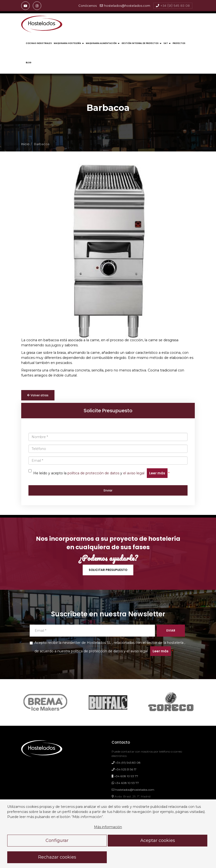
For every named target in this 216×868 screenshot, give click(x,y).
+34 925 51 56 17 (124, 769)
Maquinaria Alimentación (103, 43)
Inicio (25, 144)
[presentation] (24, 252)
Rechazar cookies (57, 857)
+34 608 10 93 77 (125, 776)
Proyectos (179, 43)
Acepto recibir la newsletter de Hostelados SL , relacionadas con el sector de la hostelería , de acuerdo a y (107, 648)
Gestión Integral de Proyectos (142, 43)
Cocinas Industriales (39, 43)
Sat (167, 43)
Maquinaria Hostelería (69, 43)
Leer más (157, 473)
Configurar (57, 840)
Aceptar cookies (158, 840)
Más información (108, 827)
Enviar (108, 490)
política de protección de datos (93, 473)
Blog (29, 63)
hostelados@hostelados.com (125, 6)
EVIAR (171, 630)
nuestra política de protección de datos (90, 651)
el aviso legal (134, 473)
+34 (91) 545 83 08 (173, 6)
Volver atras (38, 395)
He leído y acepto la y (98, 473)
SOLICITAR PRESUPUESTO (108, 570)
